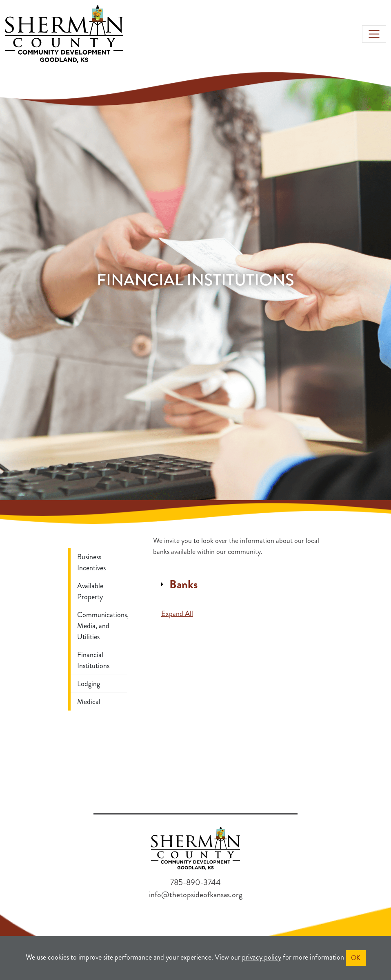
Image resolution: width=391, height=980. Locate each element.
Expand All (177, 614)
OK (356, 958)
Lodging (89, 684)
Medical (89, 702)
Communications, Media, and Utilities (102, 626)
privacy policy (262, 957)
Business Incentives (91, 562)
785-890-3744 (195, 882)
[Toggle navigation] (374, 34)
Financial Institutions (93, 660)
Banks (183, 585)
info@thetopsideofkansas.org (196, 895)
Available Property (90, 591)
